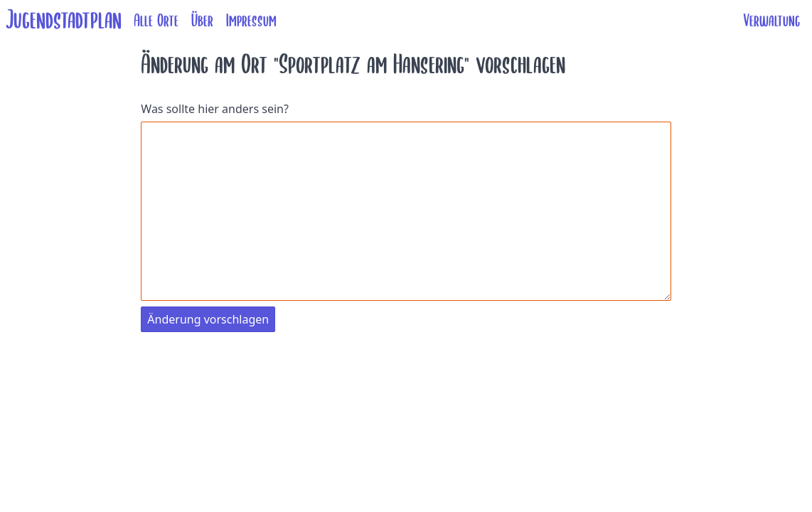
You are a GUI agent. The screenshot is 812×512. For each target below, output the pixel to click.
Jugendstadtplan (64, 20)
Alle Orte (156, 21)
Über (202, 21)
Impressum (251, 21)
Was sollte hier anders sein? (215, 109)
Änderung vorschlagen (208, 319)
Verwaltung (771, 21)
